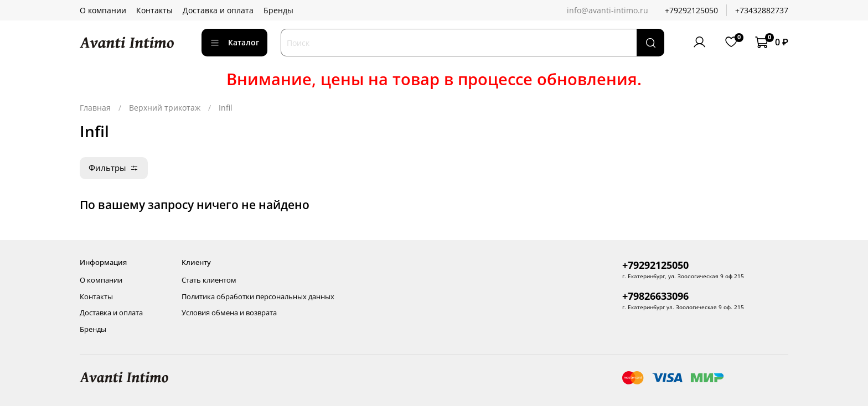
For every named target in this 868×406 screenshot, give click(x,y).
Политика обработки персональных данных (258, 297)
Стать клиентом (209, 280)
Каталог (234, 42)
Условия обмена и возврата (229, 313)
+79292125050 (691, 10)
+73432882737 (762, 10)
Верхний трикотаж (165, 108)
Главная (95, 108)
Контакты (154, 10)
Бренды (278, 10)
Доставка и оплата (218, 10)
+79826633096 (655, 296)
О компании (103, 10)
